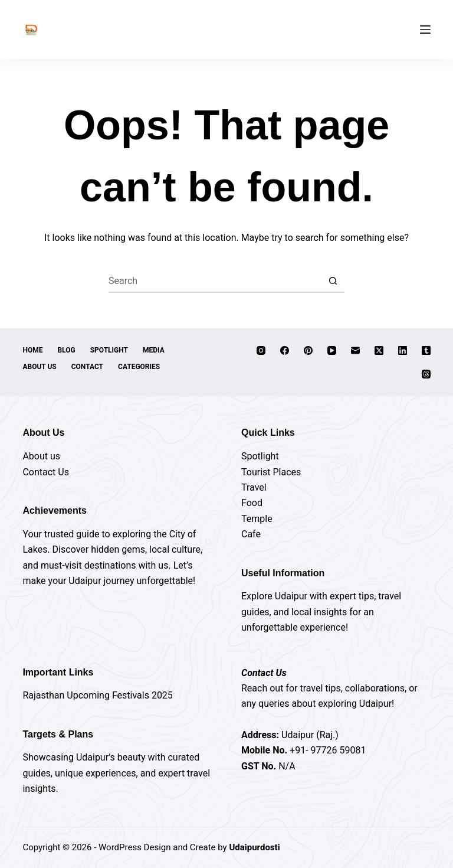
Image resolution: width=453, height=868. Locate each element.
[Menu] (425, 30)
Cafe (251, 534)
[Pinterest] (308, 350)
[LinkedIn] (403, 350)
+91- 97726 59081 (328, 750)
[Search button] (333, 281)
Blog (66, 350)
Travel (254, 487)
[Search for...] (215, 281)
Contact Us (46, 472)
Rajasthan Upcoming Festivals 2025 (97, 695)
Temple (257, 519)
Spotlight (109, 350)
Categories (139, 367)
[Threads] (426, 374)
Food (252, 503)
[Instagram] (261, 350)
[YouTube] (332, 350)
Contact (87, 367)
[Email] (355, 350)
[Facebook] (285, 350)
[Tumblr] (426, 350)
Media (154, 350)
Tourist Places (271, 472)
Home (32, 350)
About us (41, 456)
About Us (39, 367)
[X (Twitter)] (379, 350)
